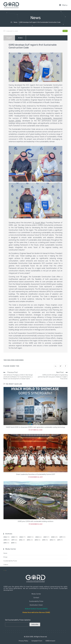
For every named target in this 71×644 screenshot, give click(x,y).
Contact (36, 598)
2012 (51, 540)
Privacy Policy (23, 641)
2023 (29, 537)
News (65, 31)
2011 (59, 540)
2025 (13, 537)
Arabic (20, 38)
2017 (13, 540)
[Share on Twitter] (60, 366)
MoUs (13, 360)
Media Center (36, 594)
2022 (37, 537)
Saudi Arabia (19, 360)
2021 (45, 537)
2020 (53, 537)
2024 (21, 537)
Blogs (5, 557)
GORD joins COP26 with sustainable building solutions (36, 521)
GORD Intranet (50, 641)
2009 (13, 543)
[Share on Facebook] (65, 366)
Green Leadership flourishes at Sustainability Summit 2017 (36, 474)
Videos (6, 565)
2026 (5, 537)
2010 (5, 543)
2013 (44, 540)
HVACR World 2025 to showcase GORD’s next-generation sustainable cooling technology (35, 427)
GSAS (9, 360)
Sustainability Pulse (10, 561)
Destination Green (36, 605)
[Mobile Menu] (63, 5)
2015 (28, 540)
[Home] (11, 22)
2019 (61, 537)
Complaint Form (37, 641)
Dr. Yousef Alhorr (39, 223)
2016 (21, 540)
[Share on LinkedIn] (56, 366)
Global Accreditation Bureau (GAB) (36, 612)
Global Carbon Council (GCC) (36, 609)
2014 (36, 540)
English (9, 38)
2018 (5, 540)
